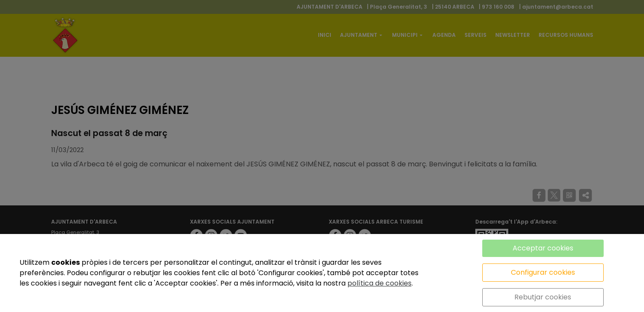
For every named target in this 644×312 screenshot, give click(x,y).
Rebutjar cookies (543, 297)
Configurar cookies (543, 272)
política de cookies (379, 283)
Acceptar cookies (543, 248)
